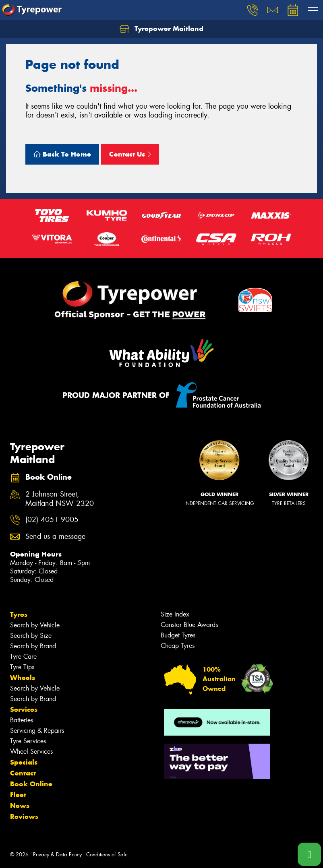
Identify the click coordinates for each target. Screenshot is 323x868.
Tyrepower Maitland (161, 29)
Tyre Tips (22, 667)
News (20, 806)
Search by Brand (33, 646)
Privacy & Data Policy (57, 855)
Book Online (31, 784)
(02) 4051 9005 (52, 520)
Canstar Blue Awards (189, 625)
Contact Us (130, 154)
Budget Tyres (178, 635)
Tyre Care (23, 657)
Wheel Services (31, 752)
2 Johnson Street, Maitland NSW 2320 (60, 499)
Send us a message (55, 537)
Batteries (22, 720)
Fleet (18, 795)
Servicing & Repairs (37, 731)
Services (24, 709)
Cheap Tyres (178, 646)
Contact (23, 773)
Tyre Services (28, 741)
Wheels (23, 678)
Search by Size (31, 636)
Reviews (24, 816)
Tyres (19, 614)
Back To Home (62, 154)
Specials (24, 762)
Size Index (175, 614)
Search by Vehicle (35, 625)
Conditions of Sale (107, 855)
